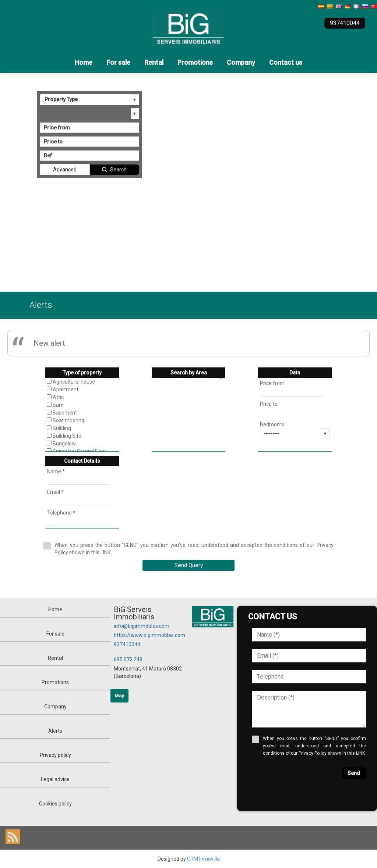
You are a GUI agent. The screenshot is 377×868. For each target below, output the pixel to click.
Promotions (195, 62)
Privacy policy (55, 755)
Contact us (286, 62)
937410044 (127, 644)
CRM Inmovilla (203, 859)
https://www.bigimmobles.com (149, 635)
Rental (154, 62)
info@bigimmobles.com (142, 626)
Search (118, 170)
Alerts (55, 731)
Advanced (65, 170)
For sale (118, 62)
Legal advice (55, 779)
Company (241, 62)
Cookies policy (55, 804)
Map (119, 696)
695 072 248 (128, 659)
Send (354, 773)
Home (84, 62)
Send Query (189, 565)
